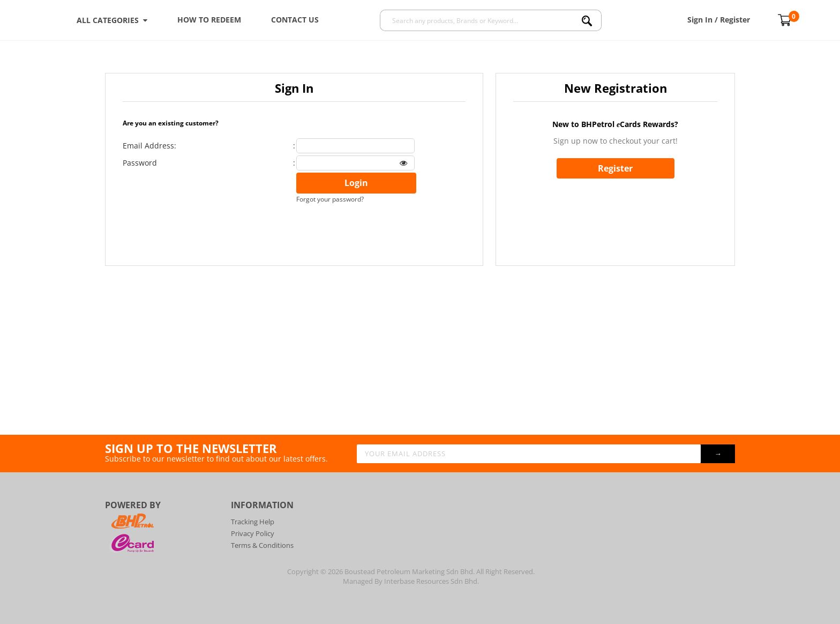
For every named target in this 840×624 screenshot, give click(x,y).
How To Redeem (209, 20)
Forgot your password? (330, 199)
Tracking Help (253, 522)
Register (615, 168)
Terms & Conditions (262, 545)
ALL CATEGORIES (112, 20)
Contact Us (295, 20)
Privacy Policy (253, 533)
